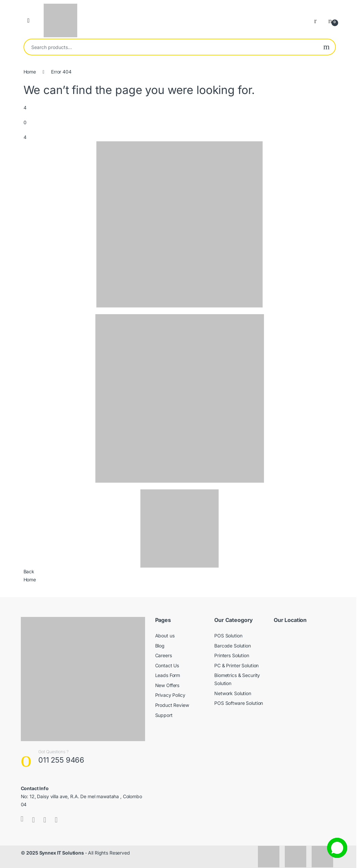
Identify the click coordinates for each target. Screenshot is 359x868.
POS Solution (228, 636)
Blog (160, 646)
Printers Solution (232, 655)
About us (165, 636)
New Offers (167, 685)
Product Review (172, 705)
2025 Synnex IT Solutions (56, 853)
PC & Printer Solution (236, 665)
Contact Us (167, 665)
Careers (164, 655)
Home (30, 72)
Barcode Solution (233, 646)
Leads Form (168, 675)
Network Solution (233, 693)
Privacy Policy (170, 695)
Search (327, 47)
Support (164, 715)
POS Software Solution (239, 703)
